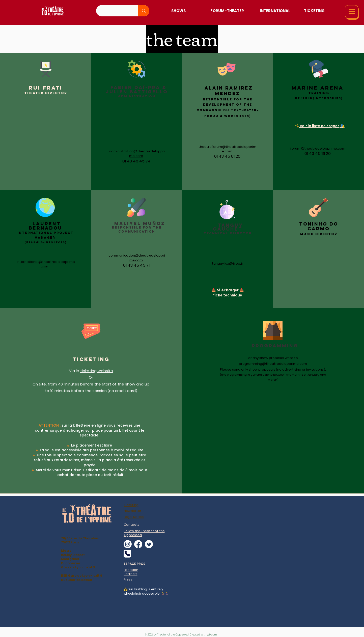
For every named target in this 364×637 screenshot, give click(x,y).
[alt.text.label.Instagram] (128, 544)
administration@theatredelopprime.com (137, 154)
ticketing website (97, 371)
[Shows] (178, 11)
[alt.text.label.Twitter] (149, 544)
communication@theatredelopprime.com (137, 258)
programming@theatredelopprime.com (273, 364)
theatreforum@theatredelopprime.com (227, 149)
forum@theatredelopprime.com (318, 148)
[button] (352, 12)
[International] (275, 11)
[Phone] (127, 554)
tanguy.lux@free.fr (228, 264)
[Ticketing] (314, 11)
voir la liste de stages (319, 126)
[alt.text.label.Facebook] (138, 544)
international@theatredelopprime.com (46, 264)
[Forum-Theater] (227, 11)
